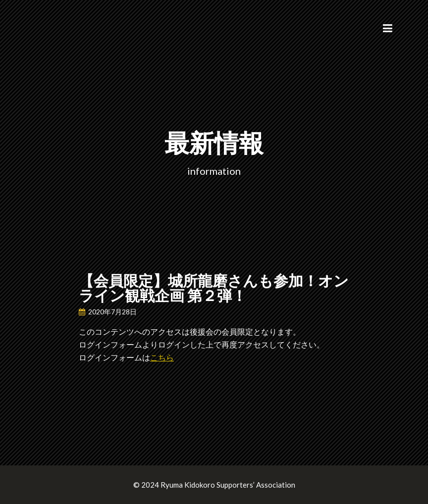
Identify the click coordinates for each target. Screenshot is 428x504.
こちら (162, 357)
